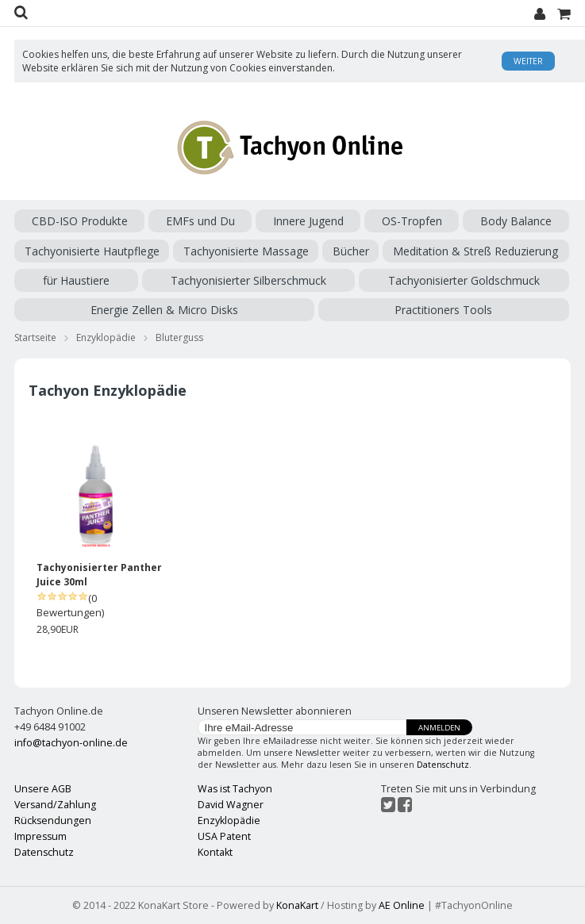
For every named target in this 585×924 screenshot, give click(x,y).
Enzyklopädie (106, 337)
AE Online (402, 905)
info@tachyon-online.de (71, 743)
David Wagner (231, 805)
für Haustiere (76, 280)
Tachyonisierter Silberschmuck (248, 280)
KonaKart (297, 905)
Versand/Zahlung (55, 805)
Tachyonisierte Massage (246, 251)
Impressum (40, 836)
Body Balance (516, 221)
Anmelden (439, 728)
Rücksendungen (53, 820)
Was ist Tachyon (235, 789)
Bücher (351, 251)
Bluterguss (179, 337)
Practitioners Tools (443, 310)
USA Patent (224, 836)
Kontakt (215, 852)
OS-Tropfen (412, 221)
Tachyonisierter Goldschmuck (464, 280)
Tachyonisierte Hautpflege (92, 251)
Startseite (35, 337)
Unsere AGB (43, 789)
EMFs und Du (200, 221)
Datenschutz (443, 765)
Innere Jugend (308, 221)
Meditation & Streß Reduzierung (475, 251)
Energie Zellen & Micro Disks (164, 310)
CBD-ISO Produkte (80, 221)
